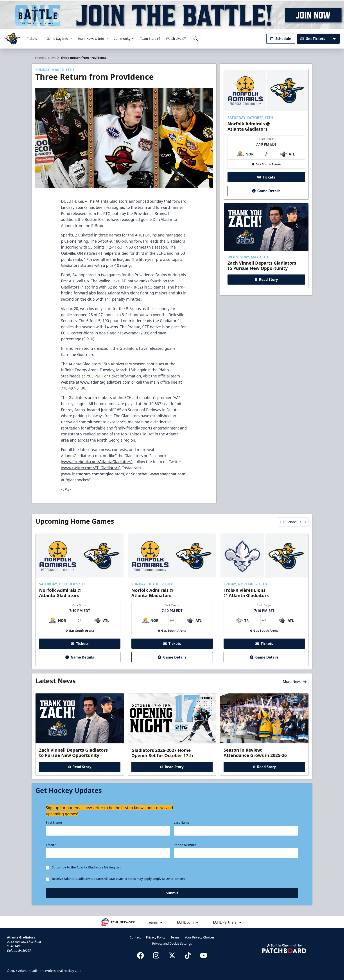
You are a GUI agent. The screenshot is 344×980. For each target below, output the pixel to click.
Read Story (266, 280)
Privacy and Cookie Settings (172, 943)
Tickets (34, 39)
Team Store (150, 39)
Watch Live (176, 39)
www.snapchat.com (168, 474)
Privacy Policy (156, 937)
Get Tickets (313, 39)
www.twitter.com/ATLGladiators (91, 468)
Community (124, 39)
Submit (172, 893)
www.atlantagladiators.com (105, 382)
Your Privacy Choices (200, 937)
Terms (175, 937)
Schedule (281, 39)
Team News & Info (93, 39)
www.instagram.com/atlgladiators (93, 474)
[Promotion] (172, 14)
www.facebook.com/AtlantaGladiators (97, 462)
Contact (135, 937)
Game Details (266, 191)
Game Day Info (59, 39)
